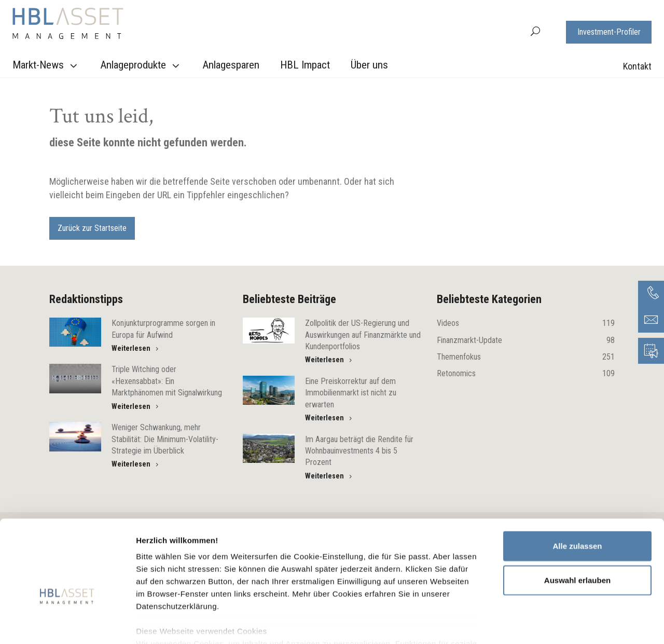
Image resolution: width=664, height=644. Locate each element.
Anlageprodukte (141, 65)
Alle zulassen (577, 485)
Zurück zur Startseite (92, 228)
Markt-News (46, 65)
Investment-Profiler (609, 32)
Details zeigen (552, 624)
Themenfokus (526, 357)
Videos (526, 323)
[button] (535, 30)
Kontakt (637, 66)
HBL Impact (305, 65)
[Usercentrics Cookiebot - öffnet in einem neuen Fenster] (67, 624)
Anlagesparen (231, 65)
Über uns (369, 65)
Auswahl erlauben (577, 519)
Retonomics (526, 374)
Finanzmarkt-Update (526, 340)
